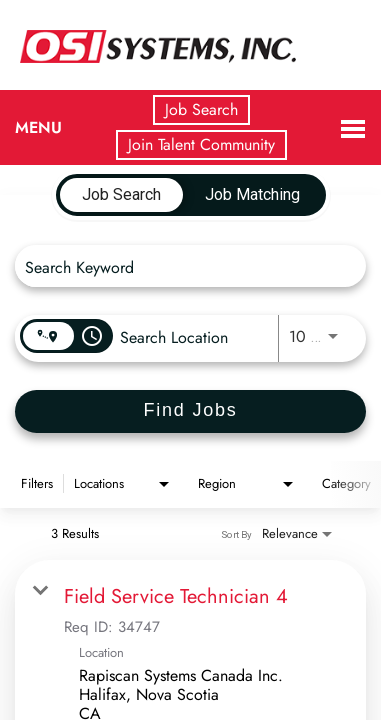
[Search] (190, 411)
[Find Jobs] (190, 411)
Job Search (201, 109)
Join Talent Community (201, 144)
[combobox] (180, 266)
